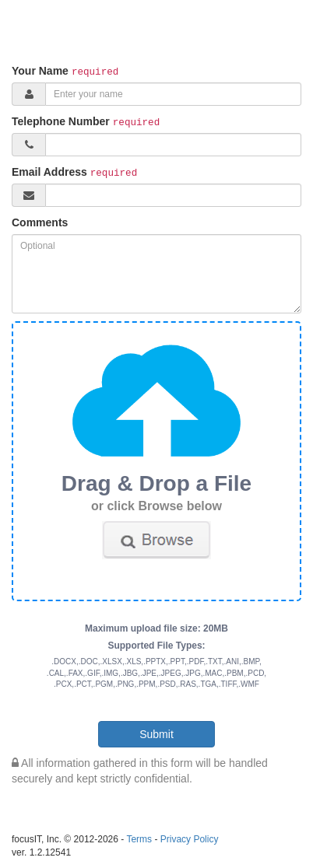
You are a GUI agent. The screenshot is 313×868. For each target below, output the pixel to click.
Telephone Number (61, 121)
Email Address (49, 172)
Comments (40, 222)
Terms (139, 839)
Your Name (40, 71)
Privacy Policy (190, 839)
